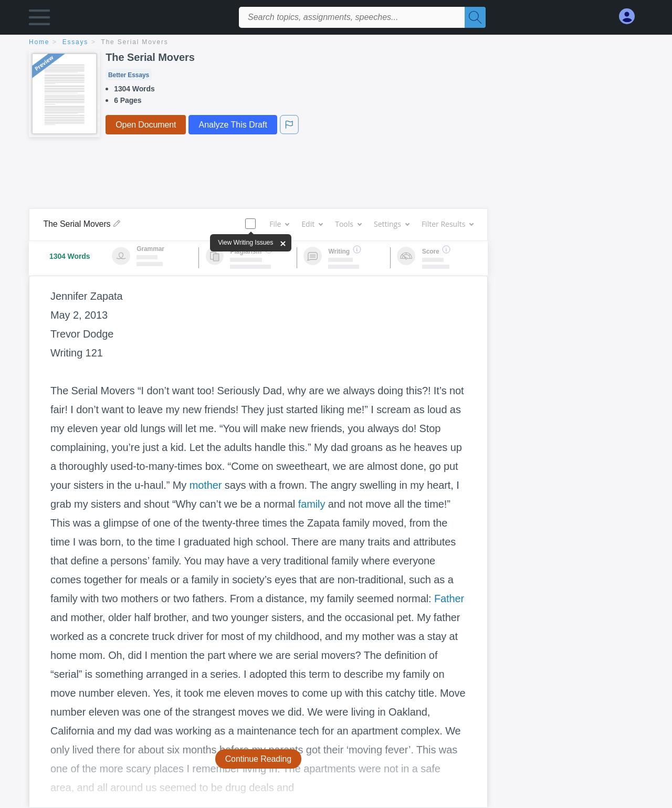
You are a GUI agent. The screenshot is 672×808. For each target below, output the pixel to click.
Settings (391, 224)
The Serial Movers (135, 42)
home (39, 42)
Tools (348, 224)
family (312, 504)
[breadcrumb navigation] (336, 43)
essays (75, 42)
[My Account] (631, 17)
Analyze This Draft (233, 125)
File (279, 224)
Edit (312, 224)
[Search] (475, 17)
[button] (39, 20)
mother (206, 485)
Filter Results (447, 224)
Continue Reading (259, 759)
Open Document (146, 125)
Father (449, 599)
